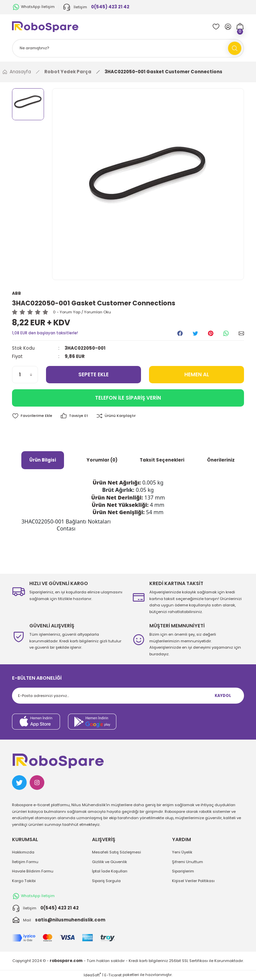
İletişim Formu (25, 862)
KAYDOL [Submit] (223, 696)
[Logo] (45, 26)
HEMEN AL (196, 375)
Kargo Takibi (24, 881)
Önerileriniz (221, 460)
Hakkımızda (23, 852)
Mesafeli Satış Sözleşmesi (116, 852)
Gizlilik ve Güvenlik (109, 862)
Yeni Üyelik (182, 852)
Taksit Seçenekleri (162, 460)
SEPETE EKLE (93, 375)
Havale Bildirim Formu (33, 871)
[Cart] (240, 27)
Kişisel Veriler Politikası (193, 881)
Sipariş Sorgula (106, 881)
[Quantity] (25, 375)
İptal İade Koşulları (110, 871)
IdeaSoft (92, 975)
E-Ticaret (113, 975)
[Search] (128, 48)
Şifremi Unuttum (187, 862)
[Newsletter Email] (128, 696)
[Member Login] (228, 27)
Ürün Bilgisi (43, 460)
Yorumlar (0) (102, 460)
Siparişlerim (183, 871)
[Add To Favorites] (33, 416)
